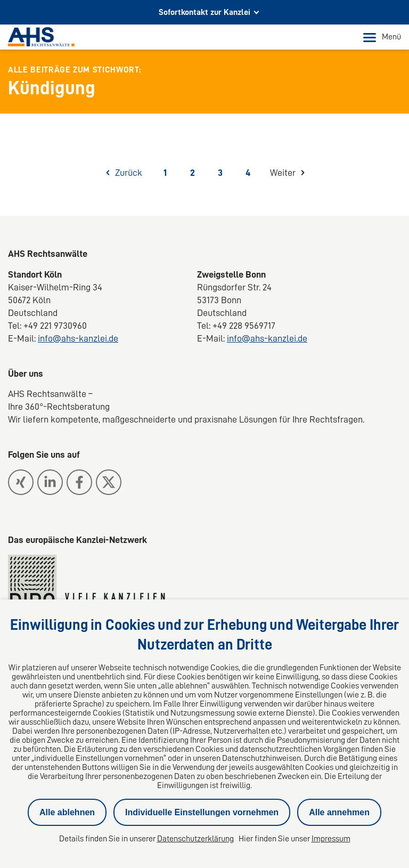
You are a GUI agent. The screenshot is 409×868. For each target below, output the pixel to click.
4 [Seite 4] (248, 173)
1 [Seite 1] (165, 173)
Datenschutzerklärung (195, 839)
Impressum (331, 839)
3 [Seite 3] (220, 173)
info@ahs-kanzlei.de (78, 338)
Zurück (129, 173)
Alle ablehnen (67, 812)
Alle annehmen (339, 812)
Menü (382, 37)
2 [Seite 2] (193, 173)
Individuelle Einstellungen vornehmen (202, 812)
